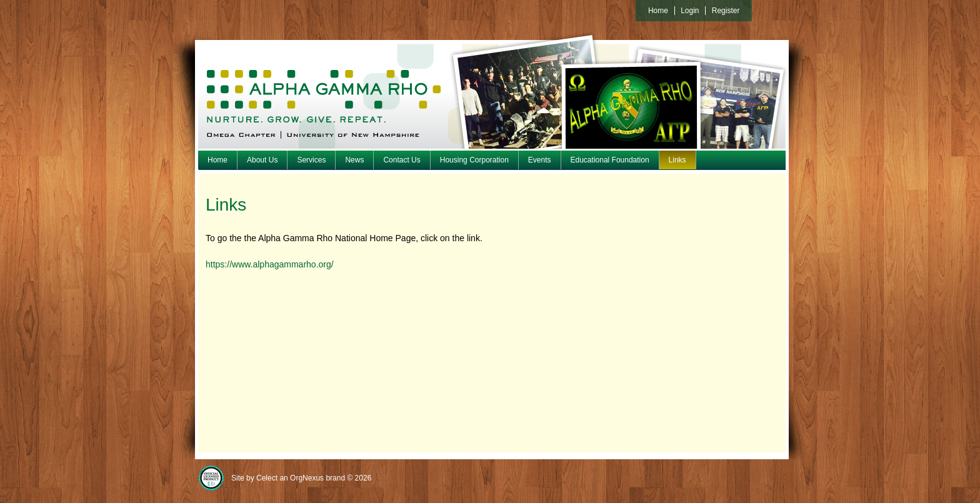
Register (726, 11)
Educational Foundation (610, 160)
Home (217, 160)
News (354, 160)
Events (540, 160)
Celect (267, 478)
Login (690, 11)
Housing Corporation (474, 160)
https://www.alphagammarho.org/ (270, 264)
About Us (262, 160)
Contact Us (402, 160)
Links (677, 160)
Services (311, 160)
